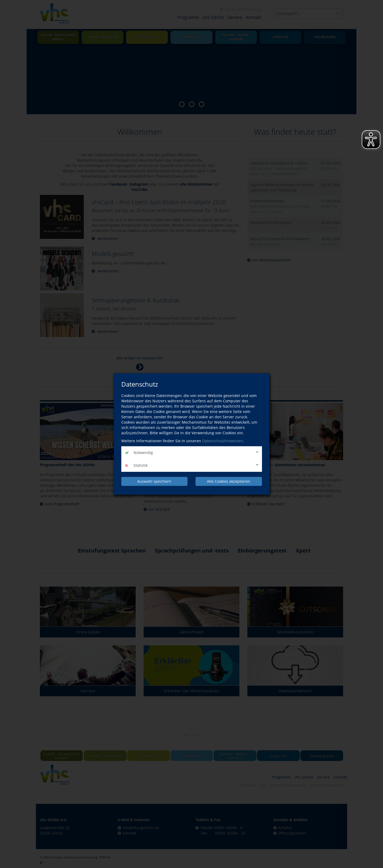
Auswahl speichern (154, 481)
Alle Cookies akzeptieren (229, 481)
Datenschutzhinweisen (222, 441)
